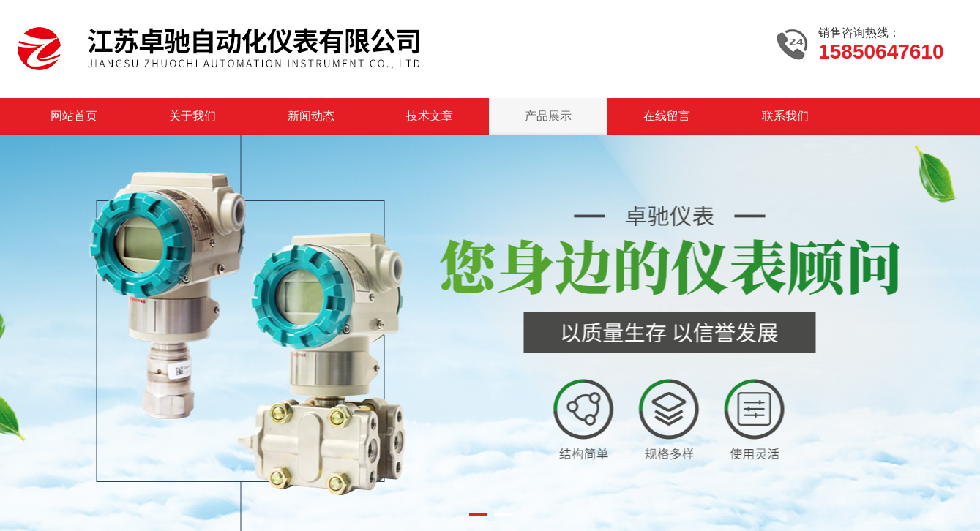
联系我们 (785, 116)
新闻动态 (311, 116)
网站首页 (74, 116)
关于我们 (192, 116)
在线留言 (667, 116)
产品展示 (548, 116)
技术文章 (430, 116)
